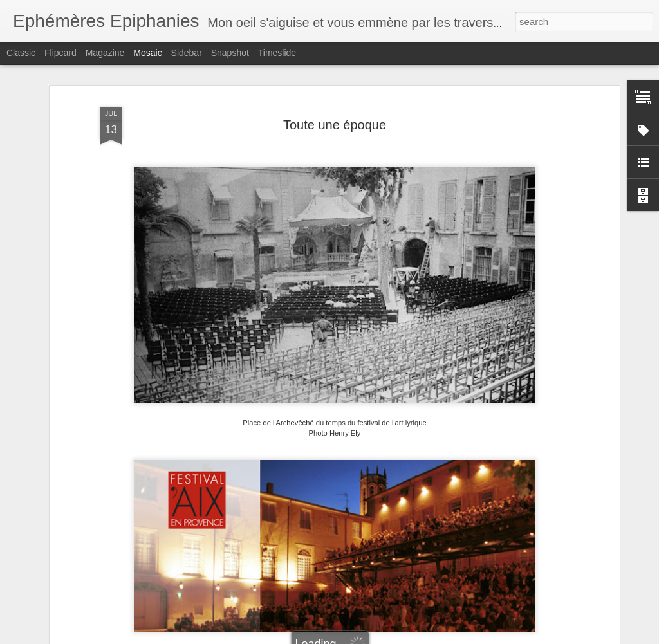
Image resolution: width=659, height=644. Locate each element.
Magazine (105, 53)
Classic (21, 53)
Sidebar (187, 53)
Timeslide (277, 53)
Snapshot (230, 53)
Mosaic (147, 53)
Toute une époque (335, 125)
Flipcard (60, 53)
